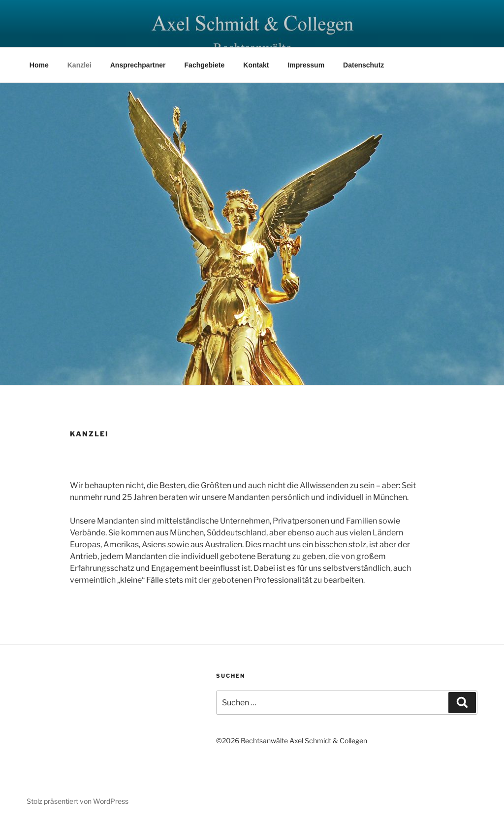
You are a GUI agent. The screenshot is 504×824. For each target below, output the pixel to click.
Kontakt (256, 65)
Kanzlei (79, 65)
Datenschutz (363, 65)
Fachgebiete (205, 65)
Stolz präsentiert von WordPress (78, 801)
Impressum (306, 65)
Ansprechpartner (138, 65)
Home (39, 65)
